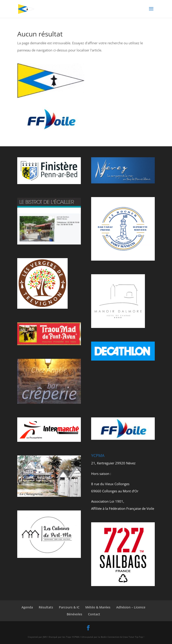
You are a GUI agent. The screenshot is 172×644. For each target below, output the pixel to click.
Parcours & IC (69, 607)
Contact (94, 614)
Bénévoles (74, 614)
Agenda (27, 607)
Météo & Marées (98, 607)
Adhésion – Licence (131, 607)
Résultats (46, 607)
